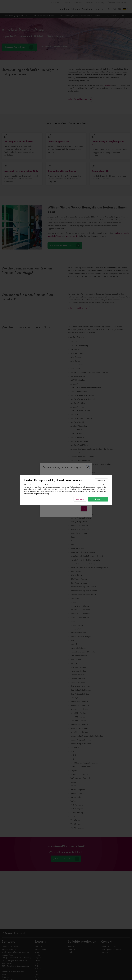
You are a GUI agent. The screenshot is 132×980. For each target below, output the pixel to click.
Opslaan (98, 499)
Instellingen (80, 499)
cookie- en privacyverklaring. (39, 493)
